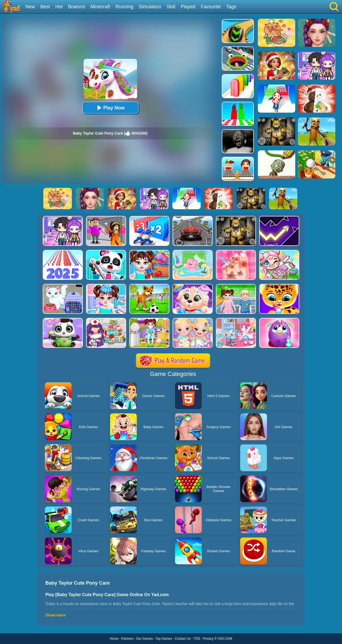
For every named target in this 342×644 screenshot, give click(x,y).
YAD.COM (225, 639)
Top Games (164, 639)
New (30, 7)
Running (124, 7)
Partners (127, 639)
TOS (197, 639)
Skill (171, 7)
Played (188, 7)
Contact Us (183, 639)
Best (45, 7)
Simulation (150, 7)
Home (114, 639)
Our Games (145, 639)
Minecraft (100, 7)
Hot (59, 7)
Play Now (110, 108)
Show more (55, 615)
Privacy (208, 639)
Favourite (211, 7)
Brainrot (77, 7)
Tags (231, 7)
